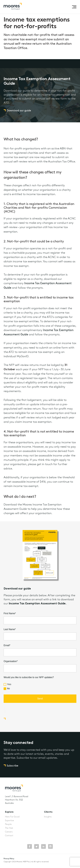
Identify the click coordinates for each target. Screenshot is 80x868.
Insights (48, 816)
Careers (9, 831)
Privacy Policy (9, 858)
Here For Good (12, 816)
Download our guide (19, 113)
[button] (74, 7)
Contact (9, 835)
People (8, 823)
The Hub (9, 827)
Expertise (9, 819)
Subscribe (12, 767)
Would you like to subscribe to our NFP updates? (29, 679)
